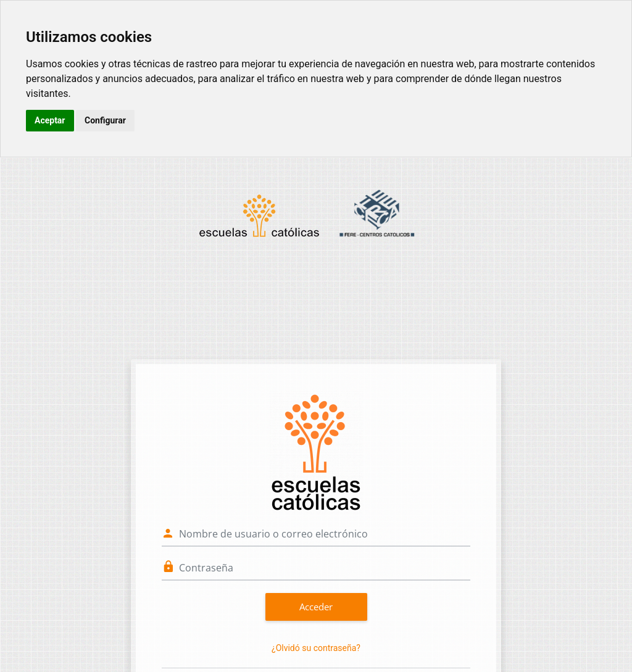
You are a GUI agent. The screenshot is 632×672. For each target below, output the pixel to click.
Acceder (316, 607)
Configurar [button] (105, 120)
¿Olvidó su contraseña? (316, 648)
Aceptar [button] (50, 120)
